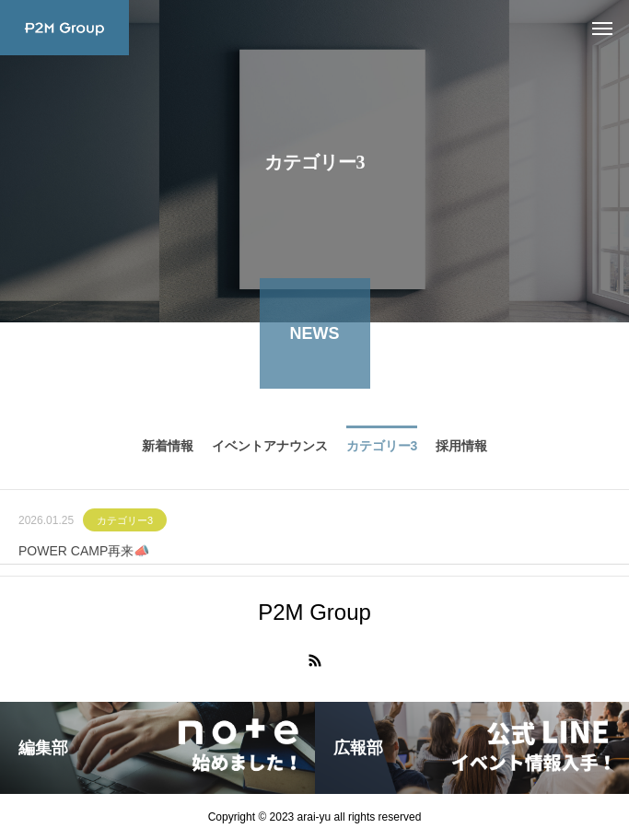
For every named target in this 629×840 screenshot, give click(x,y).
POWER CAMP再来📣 (84, 554)
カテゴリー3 (125, 524)
